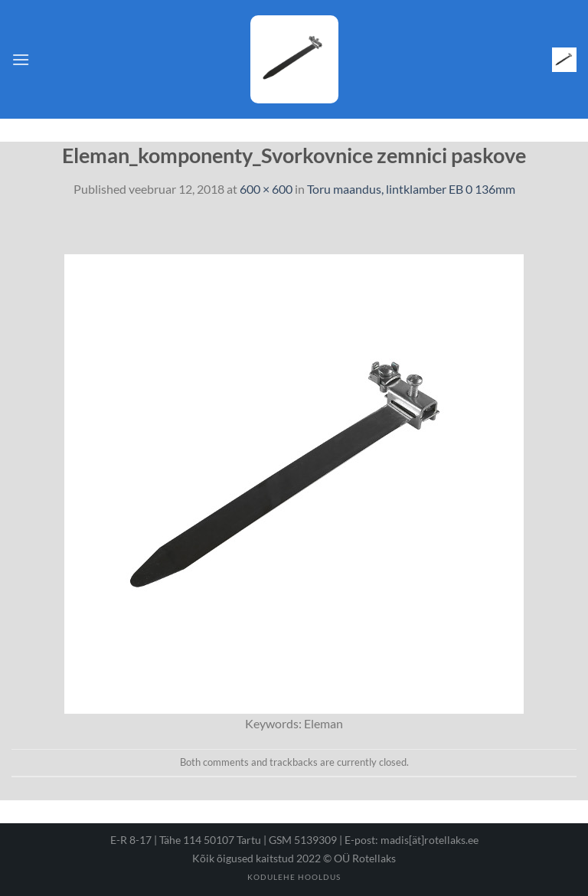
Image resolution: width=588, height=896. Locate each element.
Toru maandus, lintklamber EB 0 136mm (411, 189)
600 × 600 (266, 189)
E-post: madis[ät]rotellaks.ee (412, 840)
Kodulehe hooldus (294, 877)
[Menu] (21, 59)
